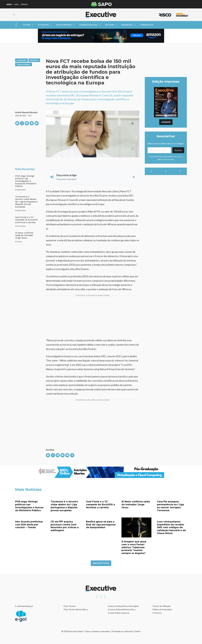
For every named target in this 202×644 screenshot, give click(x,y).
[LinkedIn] (27, 123)
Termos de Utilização (161, 606)
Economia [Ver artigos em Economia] (21, 60)
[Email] (159, 150)
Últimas (27, 25)
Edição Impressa (64, 25)
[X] (22, 123)
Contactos (157, 613)
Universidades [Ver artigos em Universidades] (23, 64)
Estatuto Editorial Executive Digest (123, 606)
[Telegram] (72, 455)
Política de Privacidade (162, 609)
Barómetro (127, 25)
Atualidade (43, 25)
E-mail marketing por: (24, 606)
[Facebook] (17, 123)
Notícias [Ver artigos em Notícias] (34, 60)
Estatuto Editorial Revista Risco (122, 609)
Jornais (24, 4)
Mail (17, 4)
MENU (9, 4)
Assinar (166, 122)
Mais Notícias (101, 563)
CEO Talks (109, 25)
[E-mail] (37, 123)
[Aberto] (16, 25)
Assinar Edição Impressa (119, 613)
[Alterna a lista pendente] (33, 25)
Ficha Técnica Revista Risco (76, 609)
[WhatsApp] (32, 123)
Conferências (147, 25)
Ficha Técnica (70, 606)
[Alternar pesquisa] (14, 15)
